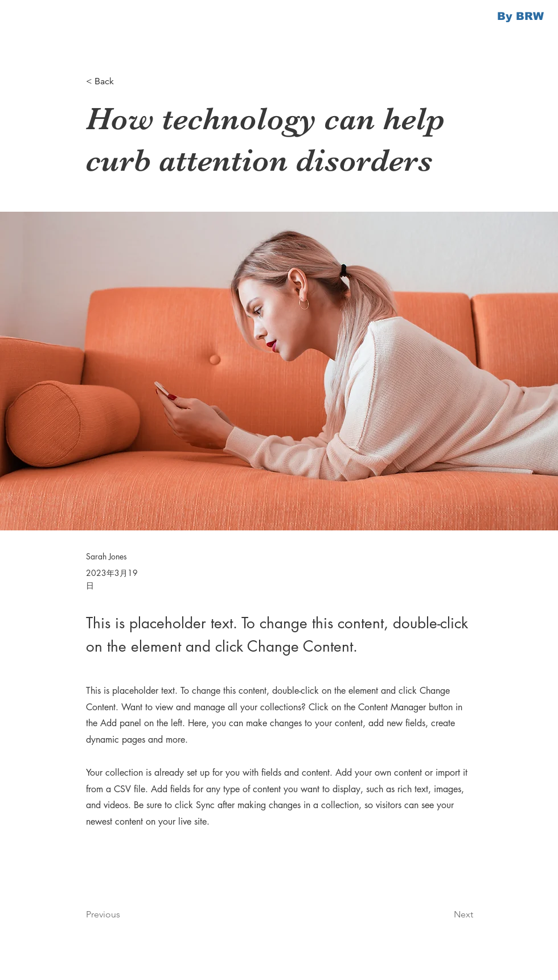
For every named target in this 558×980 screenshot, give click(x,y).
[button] (124, 82)
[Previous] (124, 915)
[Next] (445, 915)
